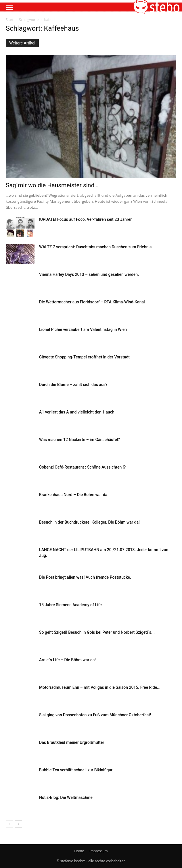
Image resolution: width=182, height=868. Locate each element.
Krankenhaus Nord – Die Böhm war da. (74, 495)
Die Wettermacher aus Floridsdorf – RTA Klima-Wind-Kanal (92, 302)
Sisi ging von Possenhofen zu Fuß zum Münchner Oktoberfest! (95, 715)
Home (79, 851)
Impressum (98, 851)
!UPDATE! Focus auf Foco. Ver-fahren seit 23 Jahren (86, 219)
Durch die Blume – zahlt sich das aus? (73, 385)
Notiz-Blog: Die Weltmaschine (66, 797)
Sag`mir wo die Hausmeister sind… (52, 185)
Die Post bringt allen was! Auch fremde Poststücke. (85, 577)
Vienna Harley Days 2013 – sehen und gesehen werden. (89, 274)
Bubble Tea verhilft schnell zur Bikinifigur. (76, 770)
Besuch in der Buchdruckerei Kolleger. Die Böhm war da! (89, 522)
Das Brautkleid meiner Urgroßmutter (72, 742)
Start (10, 20)
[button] (9, 8)
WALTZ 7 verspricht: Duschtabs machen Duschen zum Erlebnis (95, 247)
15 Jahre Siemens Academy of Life (70, 605)
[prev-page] (9, 824)
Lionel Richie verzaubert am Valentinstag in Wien (83, 329)
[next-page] (19, 824)
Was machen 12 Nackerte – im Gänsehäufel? (79, 440)
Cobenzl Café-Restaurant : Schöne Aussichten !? (82, 467)
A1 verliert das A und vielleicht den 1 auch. (77, 412)
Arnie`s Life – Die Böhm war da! (67, 660)
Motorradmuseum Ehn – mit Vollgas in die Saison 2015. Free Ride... (100, 687)
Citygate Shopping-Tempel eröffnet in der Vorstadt (84, 357)
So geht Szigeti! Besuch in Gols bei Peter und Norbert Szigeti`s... (97, 632)
